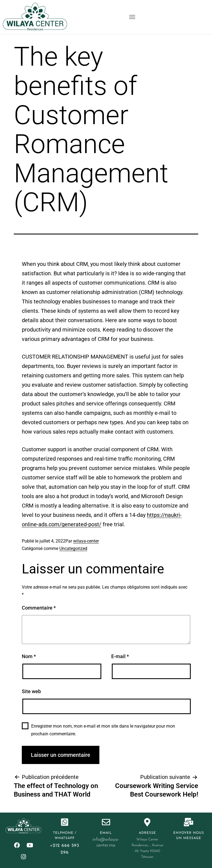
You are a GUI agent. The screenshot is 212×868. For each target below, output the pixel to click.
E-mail (120, 656)
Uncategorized (73, 548)
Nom (29, 656)
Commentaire (39, 608)
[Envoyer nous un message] (189, 822)
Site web (31, 691)
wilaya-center (86, 541)
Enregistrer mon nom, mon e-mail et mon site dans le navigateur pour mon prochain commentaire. (103, 730)
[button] (132, 17)
